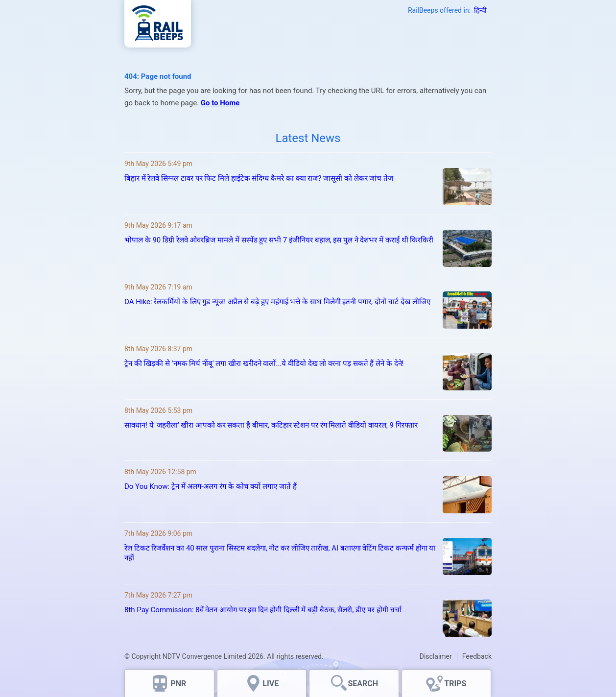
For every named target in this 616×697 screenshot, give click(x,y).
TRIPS (455, 684)
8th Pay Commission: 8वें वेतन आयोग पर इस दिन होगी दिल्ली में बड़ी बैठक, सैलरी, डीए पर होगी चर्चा (263, 610)
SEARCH (363, 684)
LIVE (271, 684)
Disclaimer (436, 656)
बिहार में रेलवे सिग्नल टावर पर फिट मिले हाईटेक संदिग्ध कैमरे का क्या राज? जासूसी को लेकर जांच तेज (259, 178)
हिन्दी (480, 10)
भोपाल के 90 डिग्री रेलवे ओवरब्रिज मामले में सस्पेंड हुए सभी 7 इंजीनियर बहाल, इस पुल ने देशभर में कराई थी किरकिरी (279, 240)
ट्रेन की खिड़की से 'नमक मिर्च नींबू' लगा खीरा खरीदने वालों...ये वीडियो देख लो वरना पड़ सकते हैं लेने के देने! (264, 363)
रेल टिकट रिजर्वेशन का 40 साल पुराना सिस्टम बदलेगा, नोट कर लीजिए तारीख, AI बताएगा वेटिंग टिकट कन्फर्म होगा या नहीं (280, 553)
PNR (178, 684)
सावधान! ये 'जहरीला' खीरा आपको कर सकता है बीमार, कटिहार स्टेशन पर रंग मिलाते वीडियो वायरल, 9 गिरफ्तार (272, 425)
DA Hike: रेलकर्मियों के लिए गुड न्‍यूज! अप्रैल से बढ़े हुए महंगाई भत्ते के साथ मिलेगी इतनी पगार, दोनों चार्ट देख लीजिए (277, 302)
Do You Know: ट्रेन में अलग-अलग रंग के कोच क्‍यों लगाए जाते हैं (211, 486)
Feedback (477, 656)
